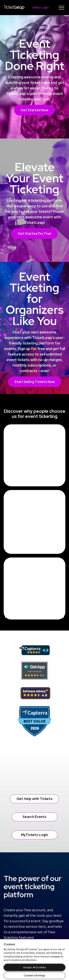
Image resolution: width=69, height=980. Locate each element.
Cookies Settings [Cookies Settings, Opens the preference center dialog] (34, 975)
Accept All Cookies (34, 967)
